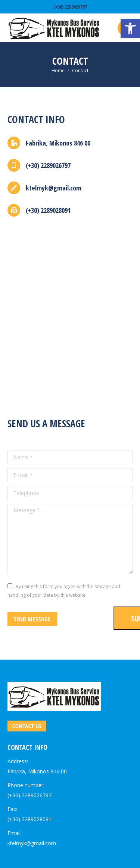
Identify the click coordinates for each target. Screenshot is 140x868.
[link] (130, 28)
